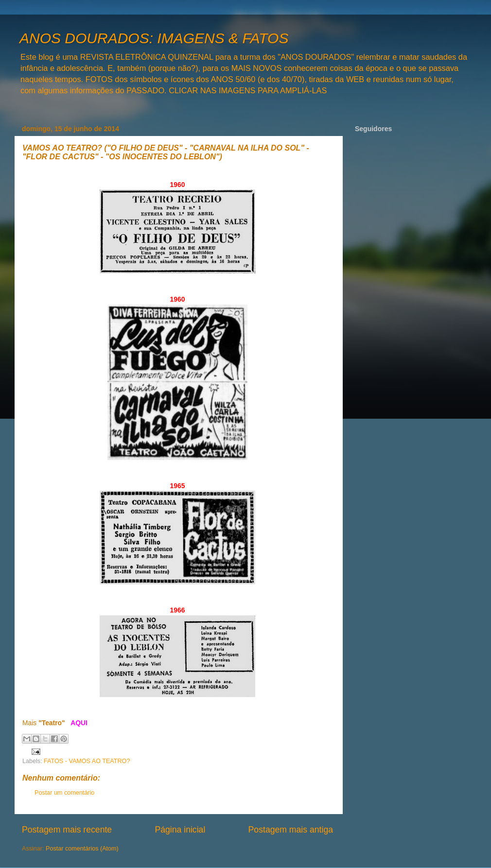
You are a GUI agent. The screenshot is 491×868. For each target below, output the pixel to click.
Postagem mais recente (67, 830)
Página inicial (180, 830)
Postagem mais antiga (291, 830)
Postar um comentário (64, 793)
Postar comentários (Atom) (82, 849)
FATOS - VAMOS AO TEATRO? (87, 761)
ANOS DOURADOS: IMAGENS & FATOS (154, 38)
